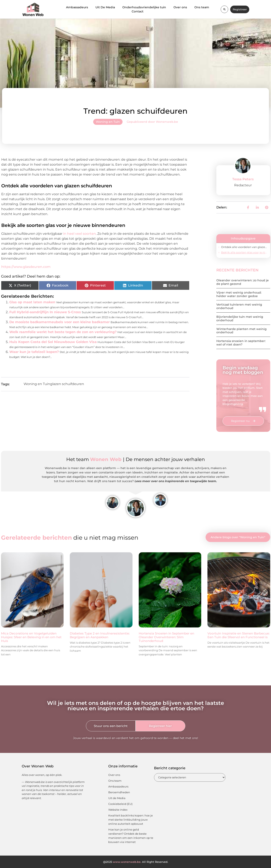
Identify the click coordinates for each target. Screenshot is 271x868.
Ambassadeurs (77, 7)
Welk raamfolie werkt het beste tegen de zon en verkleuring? (63, 332)
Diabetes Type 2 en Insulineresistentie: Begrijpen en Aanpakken (100, 635)
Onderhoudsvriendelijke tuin (144, 7)
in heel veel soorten (79, 234)
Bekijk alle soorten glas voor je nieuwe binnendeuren (245, 252)
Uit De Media (105, 7)
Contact (138, 11)
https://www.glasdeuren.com (26, 267)
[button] (224, 9)
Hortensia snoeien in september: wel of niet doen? (241, 343)
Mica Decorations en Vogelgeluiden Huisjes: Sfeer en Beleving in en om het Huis (31, 637)
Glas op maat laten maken (32, 302)
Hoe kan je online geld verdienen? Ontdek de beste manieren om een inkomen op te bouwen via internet (131, 836)
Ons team (202, 7)
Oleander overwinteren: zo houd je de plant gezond (243, 282)
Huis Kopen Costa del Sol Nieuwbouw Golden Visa (53, 342)
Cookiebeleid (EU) (120, 804)
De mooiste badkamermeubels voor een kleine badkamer (60, 322)
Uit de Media (117, 798)
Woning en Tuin (108, 122)
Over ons (180, 7)
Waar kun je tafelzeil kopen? (34, 352)
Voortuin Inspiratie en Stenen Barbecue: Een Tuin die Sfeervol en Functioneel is (238, 635)
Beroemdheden (119, 792)
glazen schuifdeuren (67, 384)
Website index (118, 810)
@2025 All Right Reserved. (136, 862)
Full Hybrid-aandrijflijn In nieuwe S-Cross (45, 312)
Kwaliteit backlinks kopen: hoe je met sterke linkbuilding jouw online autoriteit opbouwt (131, 820)
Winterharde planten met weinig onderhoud (241, 331)
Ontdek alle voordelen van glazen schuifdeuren (245, 247)
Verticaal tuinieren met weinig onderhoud (239, 306)
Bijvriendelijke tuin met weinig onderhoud (240, 318)
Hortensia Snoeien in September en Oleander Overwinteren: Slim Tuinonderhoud (166, 637)
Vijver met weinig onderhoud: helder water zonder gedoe (239, 294)
